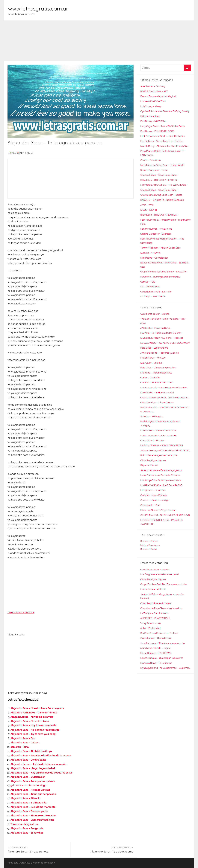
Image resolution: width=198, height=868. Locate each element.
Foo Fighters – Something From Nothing (162, 141)
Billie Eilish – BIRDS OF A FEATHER (159, 180)
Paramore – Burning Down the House (160, 277)
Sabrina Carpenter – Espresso (156, 234)
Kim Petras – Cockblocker (154, 258)
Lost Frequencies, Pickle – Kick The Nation (163, 136)
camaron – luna (20, 747)
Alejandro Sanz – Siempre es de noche (33, 816)
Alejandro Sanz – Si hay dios (27, 833)
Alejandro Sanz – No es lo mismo (30, 721)
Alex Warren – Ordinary (153, 86)
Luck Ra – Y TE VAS (150, 253)
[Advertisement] (99, 41)
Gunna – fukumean (151, 160)
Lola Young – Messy (151, 106)
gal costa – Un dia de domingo (28, 785)
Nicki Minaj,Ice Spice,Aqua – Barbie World (162, 165)
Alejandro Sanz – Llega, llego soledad (33, 768)
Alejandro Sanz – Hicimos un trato (30, 790)
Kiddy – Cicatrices (150, 116)
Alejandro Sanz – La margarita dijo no (32, 820)
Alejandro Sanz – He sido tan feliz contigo (35, 730)
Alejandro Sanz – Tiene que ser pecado (33, 794)
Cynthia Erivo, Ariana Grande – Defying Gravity (165, 111)
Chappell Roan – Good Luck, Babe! (159, 175)
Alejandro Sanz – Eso (23, 738)
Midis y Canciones (150, 545)
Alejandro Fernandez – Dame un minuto (34, 713)
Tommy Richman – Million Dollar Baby (161, 248)
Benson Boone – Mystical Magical (158, 96)
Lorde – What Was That (153, 101)
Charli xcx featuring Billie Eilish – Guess (161, 195)
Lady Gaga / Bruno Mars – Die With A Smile (163, 185)
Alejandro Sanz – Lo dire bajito (28, 760)
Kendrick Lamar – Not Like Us (156, 229)
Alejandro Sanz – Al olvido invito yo (31, 751)
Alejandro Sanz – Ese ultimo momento (33, 807)
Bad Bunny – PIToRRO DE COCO (157, 131)
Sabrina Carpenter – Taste (154, 170)
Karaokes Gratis (149, 549)
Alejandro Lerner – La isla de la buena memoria (38, 764)
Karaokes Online (149, 541)
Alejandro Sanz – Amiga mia (27, 828)
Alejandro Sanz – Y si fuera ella (28, 803)
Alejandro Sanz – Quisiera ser (28, 777)
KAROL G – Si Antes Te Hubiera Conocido (162, 200)
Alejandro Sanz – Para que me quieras (33, 781)
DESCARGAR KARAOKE (21, 613)
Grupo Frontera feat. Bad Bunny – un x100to (163, 272)
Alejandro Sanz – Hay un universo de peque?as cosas (41, 773)
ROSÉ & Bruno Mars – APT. (154, 91)
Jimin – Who (147, 205)
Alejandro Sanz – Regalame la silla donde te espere (41, 755)
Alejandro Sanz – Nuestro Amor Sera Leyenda (37, 708)
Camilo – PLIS (148, 282)
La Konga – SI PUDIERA (153, 297)
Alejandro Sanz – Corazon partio (29, 811)
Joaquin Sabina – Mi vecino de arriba (32, 717)
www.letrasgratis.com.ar (38, 8)
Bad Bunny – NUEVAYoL (153, 121)
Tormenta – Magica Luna (25, 824)
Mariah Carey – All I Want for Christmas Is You (164, 146)
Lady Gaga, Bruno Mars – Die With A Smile (163, 126)
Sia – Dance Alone (150, 287)
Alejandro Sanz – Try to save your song (33, 734)
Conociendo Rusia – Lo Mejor (156, 292)
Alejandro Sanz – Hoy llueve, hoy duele (33, 725)
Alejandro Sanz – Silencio (25, 798)
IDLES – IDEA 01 (149, 210)
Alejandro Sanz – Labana (25, 743)
